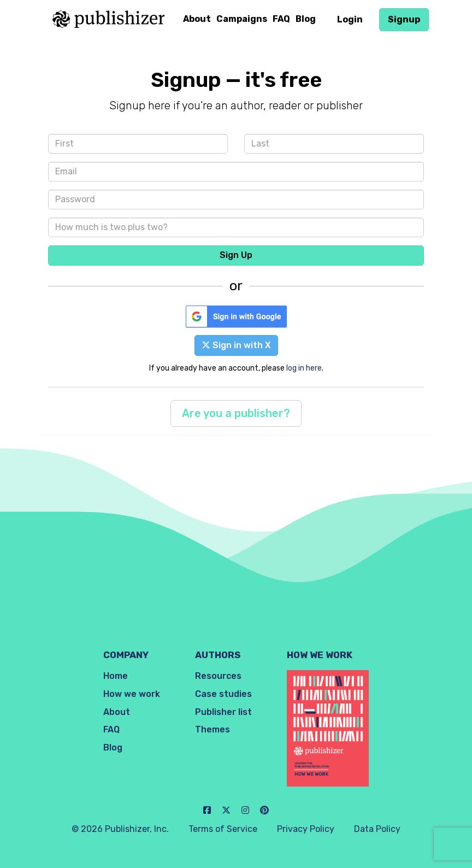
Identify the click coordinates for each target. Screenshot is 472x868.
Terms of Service (223, 829)
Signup (404, 19)
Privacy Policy (306, 829)
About (197, 19)
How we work (132, 694)
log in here (304, 368)
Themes (213, 729)
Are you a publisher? (236, 413)
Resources (218, 676)
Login (350, 19)
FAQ (281, 19)
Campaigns (242, 19)
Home (116, 676)
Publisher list (223, 712)
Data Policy (377, 829)
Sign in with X (236, 345)
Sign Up (236, 255)
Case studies (223, 694)
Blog (306, 19)
